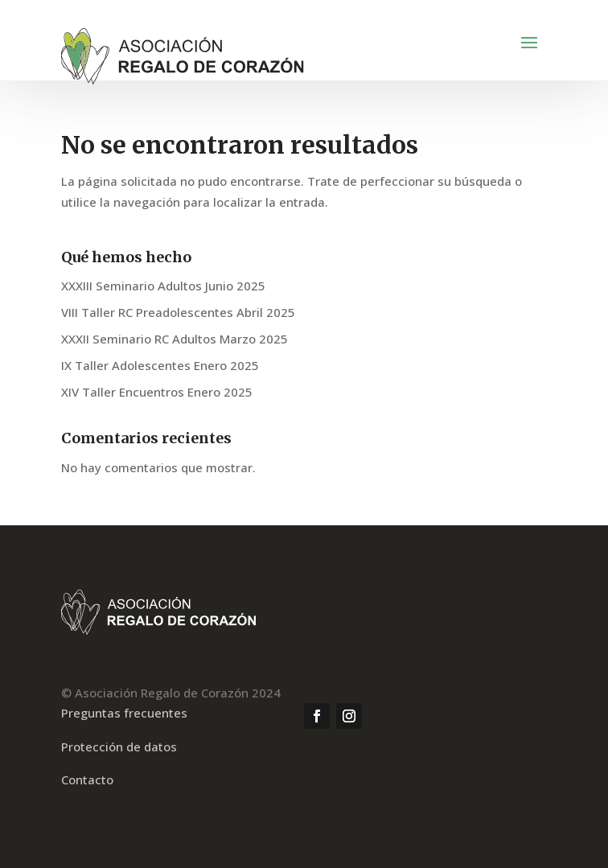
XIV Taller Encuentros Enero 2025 (157, 392)
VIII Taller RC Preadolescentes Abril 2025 (178, 312)
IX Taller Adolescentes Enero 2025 (160, 365)
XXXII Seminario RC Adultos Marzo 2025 (175, 339)
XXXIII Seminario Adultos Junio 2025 (163, 286)
